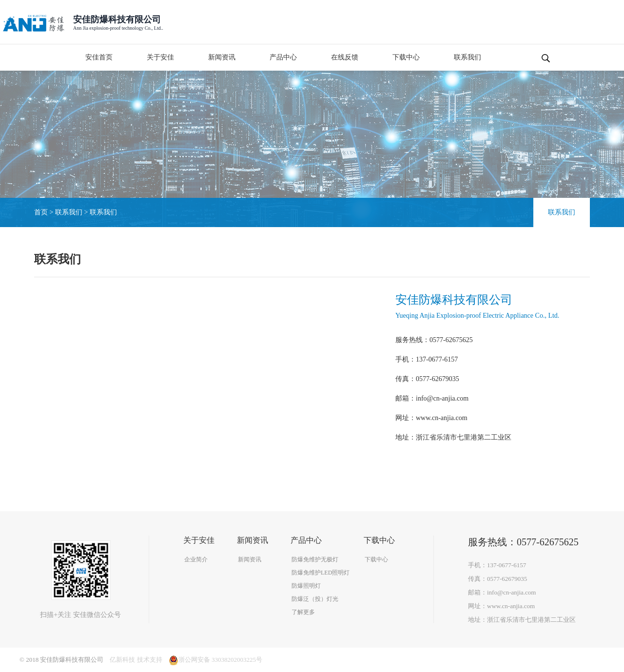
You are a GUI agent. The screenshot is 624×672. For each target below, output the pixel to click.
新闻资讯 (222, 57)
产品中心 (283, 57)
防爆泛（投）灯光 (315, 599)
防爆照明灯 (306, 586)
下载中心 (406, 57)
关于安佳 (160, 57)
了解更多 (303, 612)
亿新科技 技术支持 (136, 660)
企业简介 (196, 559)
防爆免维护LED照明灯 (321, 573)
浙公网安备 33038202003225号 (215, 660)
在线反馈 (345, 57)
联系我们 (468, 57)
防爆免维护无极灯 (315, 559)
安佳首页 (99, 57)
